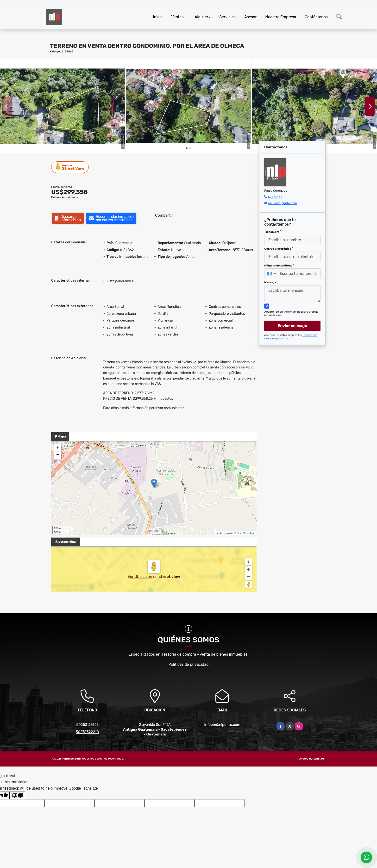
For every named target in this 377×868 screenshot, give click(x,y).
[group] (63, 106)
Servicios (227, 17)
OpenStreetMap (246, 533)
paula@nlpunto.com (283, 203)
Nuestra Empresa (281, 17)
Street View (70, 167)
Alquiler (202, 17)
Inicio (158, 17)
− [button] (58, 455)
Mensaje (271, 282)
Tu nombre (273, 232)
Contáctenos (316, 17)
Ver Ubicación (140, 577)
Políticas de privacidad (189, 664)
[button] (187, 148)
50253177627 (87, 725)
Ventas (177, 17)
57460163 (275, 197)
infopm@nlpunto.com (222, 725)
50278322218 (87, 732)
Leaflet (220, 533)
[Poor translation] (18, 795)
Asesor (250, 17)
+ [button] (58, 448)
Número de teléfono (279, 266)
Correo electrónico (279, 249)
